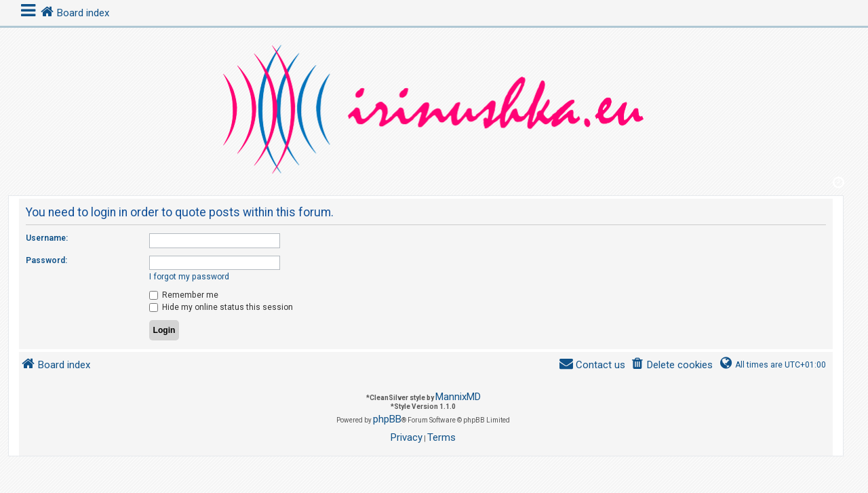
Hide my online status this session (221, 307)
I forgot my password (189, 277)
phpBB (387, 419)
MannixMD (458, 397)
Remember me (184, 295)
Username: (47, 238)
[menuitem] (672, 365)
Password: (46, 260)
